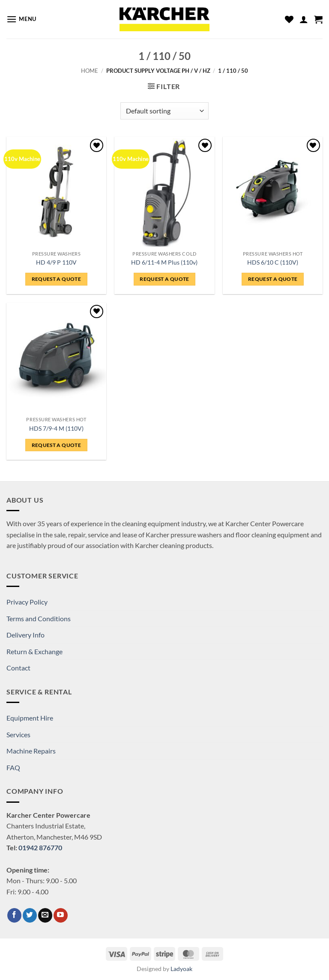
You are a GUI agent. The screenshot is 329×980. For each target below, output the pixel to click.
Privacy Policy (27, 602)
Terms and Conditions (39, 618)
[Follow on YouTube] (61, 915)
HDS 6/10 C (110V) (273, 262)
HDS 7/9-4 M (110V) (56, 428)
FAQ (13, 767)
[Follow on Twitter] (30, 915)
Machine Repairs (31, 751)
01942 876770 (40, 847)
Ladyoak (181, 969)
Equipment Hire (30, 718)
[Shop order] (164, 111)
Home (90, 71)
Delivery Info (25, 635)
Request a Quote (56, 279)
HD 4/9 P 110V (56, 262)
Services (18, 734)
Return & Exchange (34, 651)
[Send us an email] (45, 915)
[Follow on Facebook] (14, 915)
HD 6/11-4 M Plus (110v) (164, 262)
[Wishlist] (289, 19)
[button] (21, 19)
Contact (18, 668)
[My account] (304, 19)
